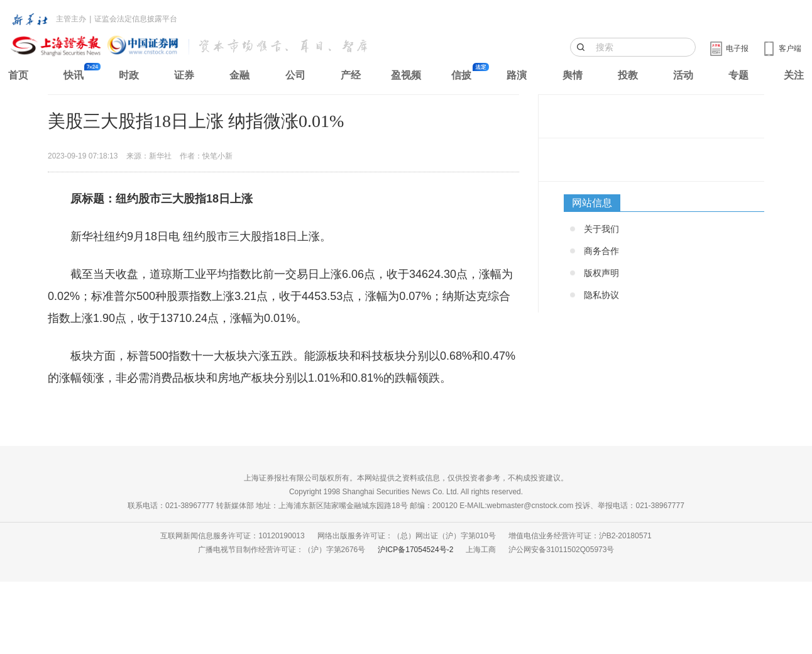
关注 (794, 75)
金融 (239, 75)
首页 (18, 75)
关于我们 (601, 229)
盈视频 (406, 75)
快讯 (74, 75)
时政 (129, 75)
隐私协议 (601, 295)
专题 (738, 75)
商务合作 (601, 251)
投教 (628, 75)
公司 (295, 75)
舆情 (573, 75)
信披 (461, 75)
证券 (184, 75)
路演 (517, 75)
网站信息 (592, 203)
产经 (351, 75)
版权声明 (601, 273)
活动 (683, 75)
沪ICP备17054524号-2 (415, 550)
